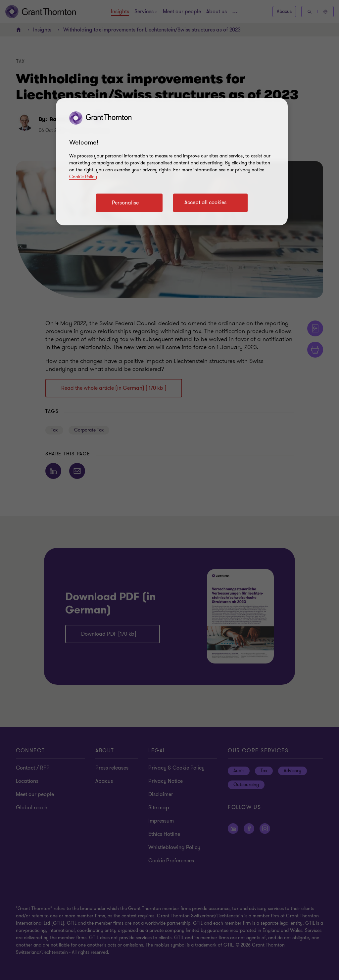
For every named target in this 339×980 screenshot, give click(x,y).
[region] (172, 162)
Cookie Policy (83, 177)
